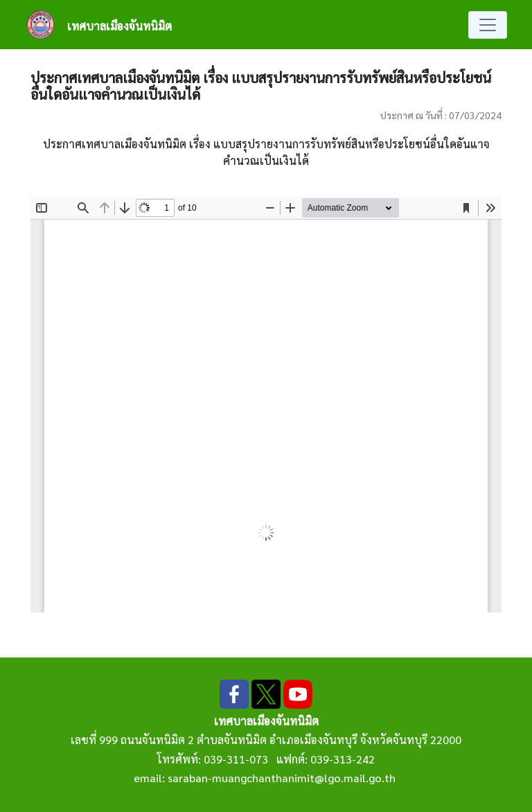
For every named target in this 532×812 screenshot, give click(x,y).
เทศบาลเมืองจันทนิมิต (119, 26)
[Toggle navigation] (488, 25)
